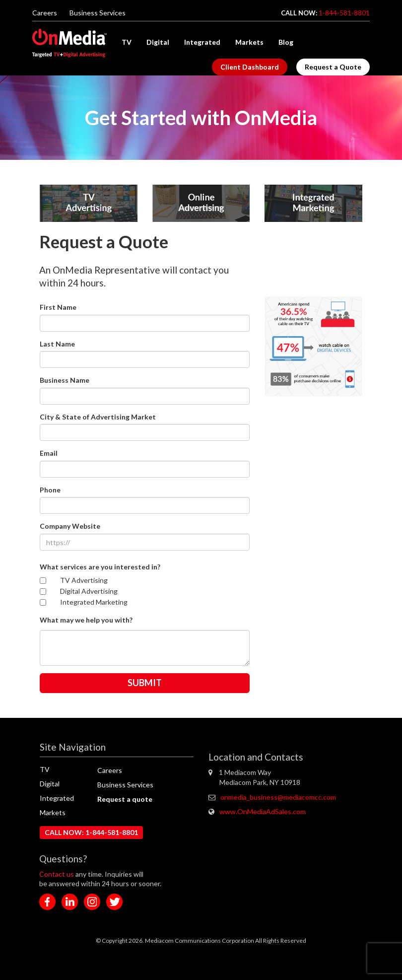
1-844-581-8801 (344, 13)
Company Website (70, 526)
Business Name (65, 380)
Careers (45, 13)
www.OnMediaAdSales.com (263, 811)
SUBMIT (145, 683)
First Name (58, 307)
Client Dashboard (250, 67)
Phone (50, 490)
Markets (249, 42)
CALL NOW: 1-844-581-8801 (91, 832)
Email (49, 453)
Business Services (98, 13)
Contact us (57, 874)
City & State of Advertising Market (98, 417)
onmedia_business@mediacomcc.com (278, 797)
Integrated (202, 42)
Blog (286, 42)
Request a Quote (333, 67)
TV (127, 42)
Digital (158, 42)
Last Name (57, 344)
